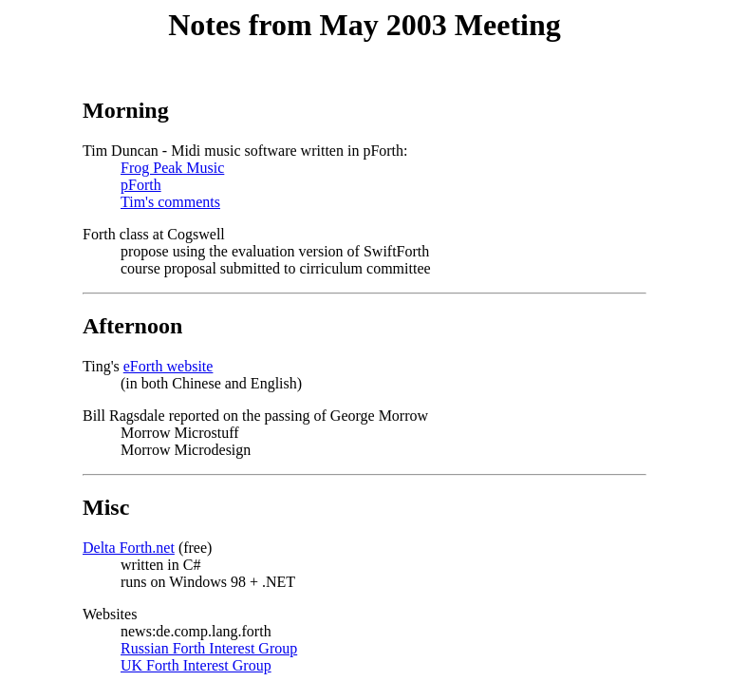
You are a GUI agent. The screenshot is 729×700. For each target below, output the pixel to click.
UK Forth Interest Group (196, 665)
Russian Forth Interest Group (209, 648)
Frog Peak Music (172, 168)
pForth (141, 185)
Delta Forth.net (129, 548)
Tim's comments (170, 202)
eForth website (168, 366)
